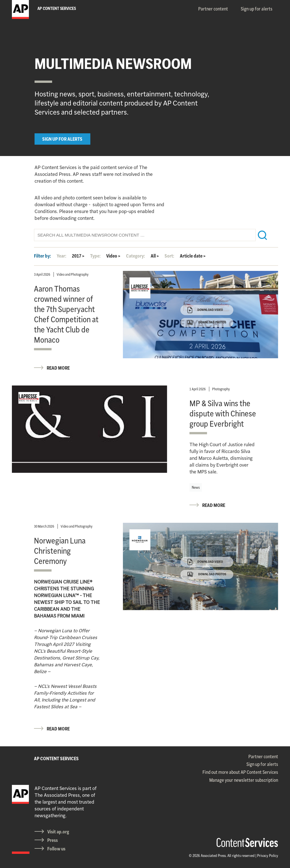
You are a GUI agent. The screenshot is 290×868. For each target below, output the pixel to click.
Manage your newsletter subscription (244, 780)
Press (53, 840)
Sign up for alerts (257, 9)
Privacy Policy (268, 856)
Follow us (56, 849)
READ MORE (58, 368)
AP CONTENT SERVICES (56, 759)
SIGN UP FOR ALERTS (62, 139)
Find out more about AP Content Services (240, 772)
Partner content (213, 9)
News (196, 487)
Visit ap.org (58, 832)
